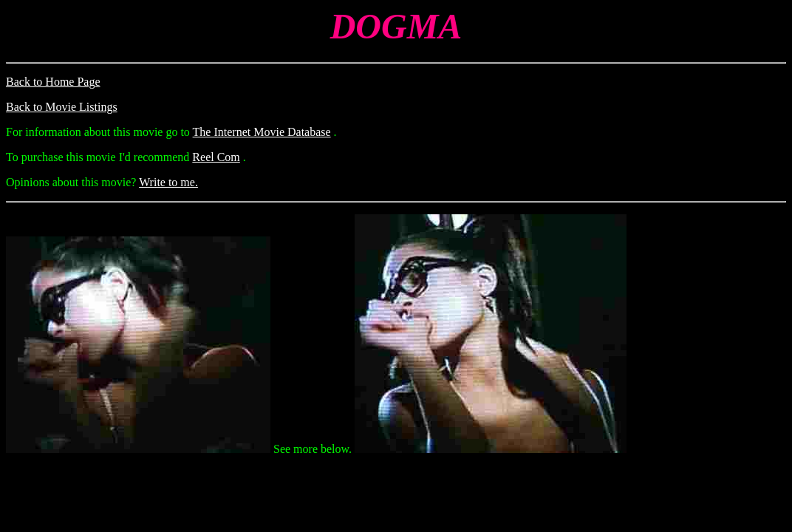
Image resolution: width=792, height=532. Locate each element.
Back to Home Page (53, 82)
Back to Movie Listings (62, 107)
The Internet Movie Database (262, 132)
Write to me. (168, 182)
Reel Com (216, 157)
